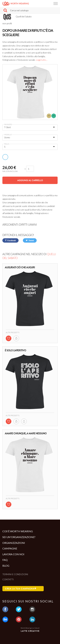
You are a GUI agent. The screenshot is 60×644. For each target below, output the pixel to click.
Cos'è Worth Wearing (18, 531)
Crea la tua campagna (21, 589)
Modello (8, 135)
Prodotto (8, 124)
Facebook (10, 240)
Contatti (8, 579)
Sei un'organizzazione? (19, 537)
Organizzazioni (14, 543)
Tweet (30, 240)
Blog (6, 566)
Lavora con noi (13, 554)
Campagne (10, 548)
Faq (5, 560)
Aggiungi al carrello (30, 180)
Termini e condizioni (15, 574)
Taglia (7, 144)
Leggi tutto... (42, 60)
